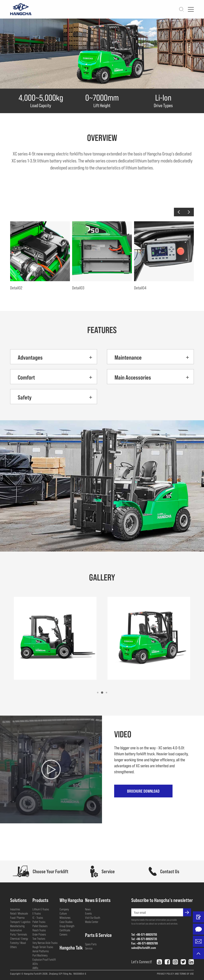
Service (89, 948)
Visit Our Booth (93, 918)
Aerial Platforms (41, 951)
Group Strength (67, 926)
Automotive (16, 930)
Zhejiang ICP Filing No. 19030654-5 (68, 974)
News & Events (98, 900)
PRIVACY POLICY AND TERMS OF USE (175, 974)
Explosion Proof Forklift (44, 959)
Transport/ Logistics (20, 922)
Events (88, 913)
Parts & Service (98, 935)
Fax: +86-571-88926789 (145, 943)
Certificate (65, 930)
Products (40, 900)
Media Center (92, 922)
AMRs (35, 968)
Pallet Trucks (39, 922)
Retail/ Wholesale (19, 913)
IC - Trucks (38, 918)
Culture (63, 913)
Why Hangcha (71, 900)
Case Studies (66, 922)
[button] (179, 212)
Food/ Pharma (17, 918)
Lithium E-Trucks (41, 909)
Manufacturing (17, 926)
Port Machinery (40, 955)
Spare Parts (91, 944)
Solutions (18, 900)
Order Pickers (39, 934)
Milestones (65, 918)
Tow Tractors (39, 938)
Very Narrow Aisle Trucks (45, 943)
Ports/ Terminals (19, 934)
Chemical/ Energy (19, 938)
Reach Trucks (39, 930)
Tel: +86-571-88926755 (144, 934)
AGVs (35, 964)
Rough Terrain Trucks (43, 947)
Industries (15, 909)
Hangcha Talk (71, 947)
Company (64, 909)
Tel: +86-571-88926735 (144, 939)
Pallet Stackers (40, 926)
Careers (63, 934)
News (88, 909)
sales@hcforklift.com (144, 948)
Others (13, 947)
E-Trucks (37, 913)
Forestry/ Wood (18, 943)
